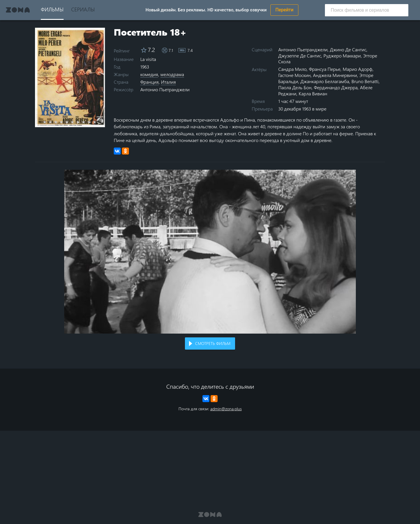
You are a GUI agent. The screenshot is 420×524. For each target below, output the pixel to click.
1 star (48, 122)
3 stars (59, 122)
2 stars (54, 122)
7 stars (81, 122)
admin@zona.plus (226, 409)
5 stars (70, 122)
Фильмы (52, 9)
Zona (18, 10)
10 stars (98, 122)
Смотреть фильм (213, 343)
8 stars (87, 122)
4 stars (65, 122)
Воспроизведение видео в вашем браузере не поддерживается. (210, 252)
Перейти (284, 10)
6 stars (76, 122)
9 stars (92, 122)
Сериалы (83, 9)
